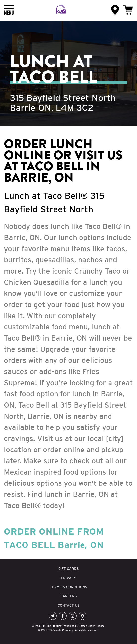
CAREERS (69, 596)
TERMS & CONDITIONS (68, 587)
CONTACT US (69, 605)
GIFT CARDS (69, 569)
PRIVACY (68, 578)
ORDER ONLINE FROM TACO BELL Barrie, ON (54, 538)
